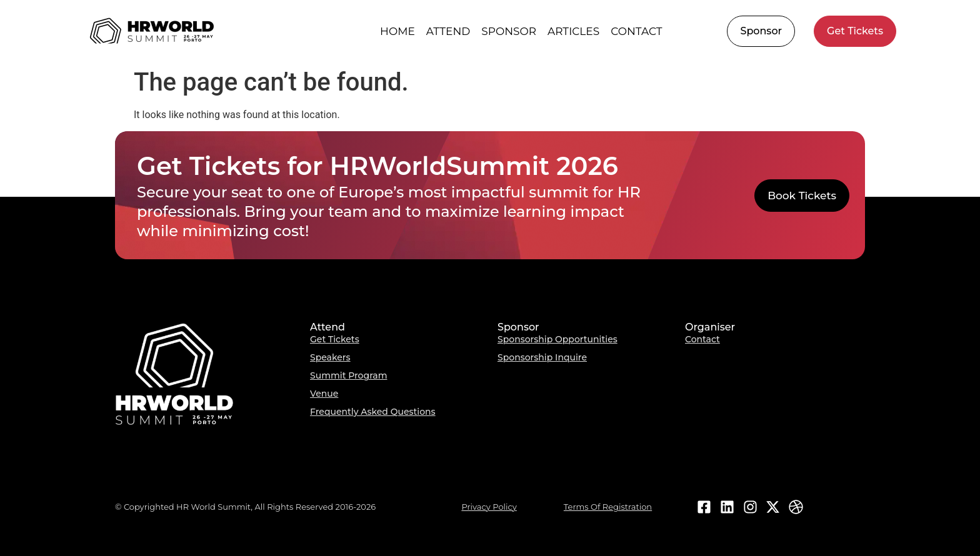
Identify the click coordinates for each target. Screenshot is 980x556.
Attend (448, 31)
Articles (573, 31)
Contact (636, 31)
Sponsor (509, 31)
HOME (397, 31)
